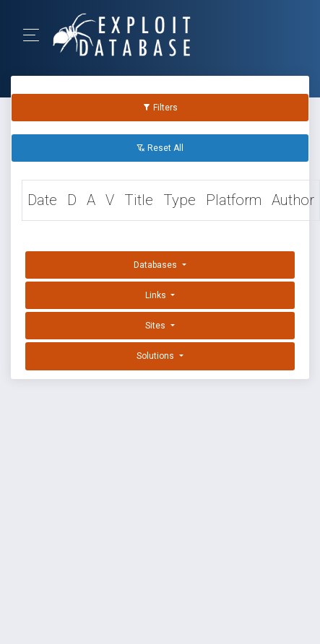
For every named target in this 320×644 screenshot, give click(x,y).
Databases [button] (156, 265)
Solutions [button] (156, 356)
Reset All (160, 148)
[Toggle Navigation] (36, 35)
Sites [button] (156, 326)
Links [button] (157, 295)
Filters (160, 108)
